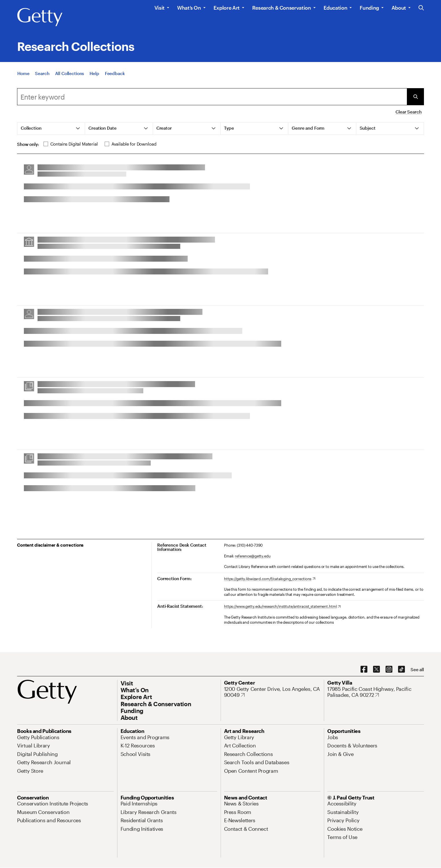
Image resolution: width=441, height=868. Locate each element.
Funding (369, 8)
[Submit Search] (415, 97)
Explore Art (227, 8)
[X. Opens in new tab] (376, 669)
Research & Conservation (282, 8)
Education (336, 8)
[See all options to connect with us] (417, 670)
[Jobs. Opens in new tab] (333, 737)
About (399, 8)
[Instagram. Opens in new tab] (389, 669)
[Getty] (40, 17)
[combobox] (212, 97)
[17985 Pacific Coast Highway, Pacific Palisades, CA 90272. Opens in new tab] (376, 692)
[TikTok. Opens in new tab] (401, 669)
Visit (160, 8)
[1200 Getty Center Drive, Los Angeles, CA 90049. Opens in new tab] (272, 692)
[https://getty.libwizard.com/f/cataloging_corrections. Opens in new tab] (270, 579)
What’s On (189, 8)
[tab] (51, 129)
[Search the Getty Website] (421, 8)
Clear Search (408, 112)
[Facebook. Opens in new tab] (364, 669)
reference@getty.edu (253, 556)
